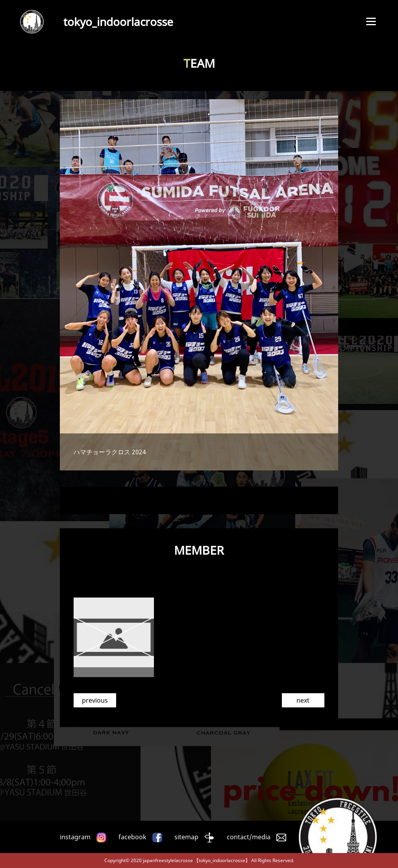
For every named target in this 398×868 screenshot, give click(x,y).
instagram (75, 837)
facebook (132, 837)
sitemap (186, 837)
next (303, 700)
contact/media (249, 837)
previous (95, 700)
